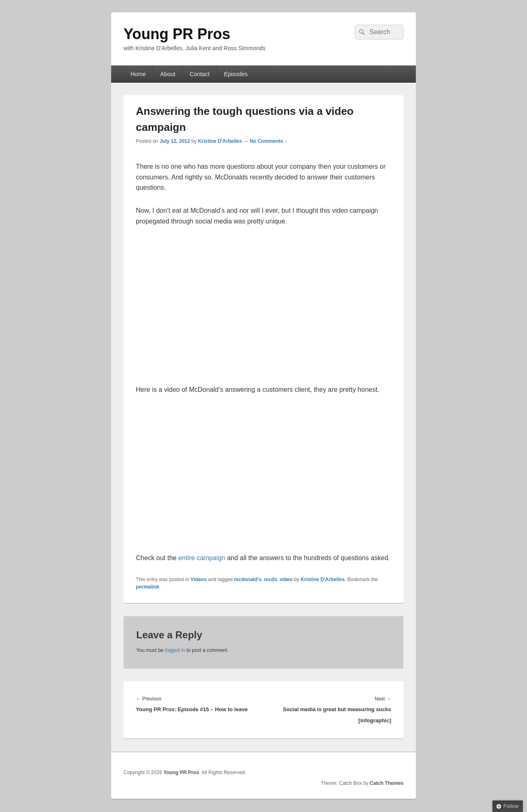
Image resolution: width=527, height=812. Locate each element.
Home (138, 74)
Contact (200, 74)
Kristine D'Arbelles (220, 141)
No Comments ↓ (268, 141)
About (168, 74)
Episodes (236, 74)
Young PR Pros (177, 34)
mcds (270, 579)
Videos (199, 579)
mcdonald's (248, 579)
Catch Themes (387, 783)
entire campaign (202, 558)
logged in (175, 650)
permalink (148, 587)
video (286, 579)
